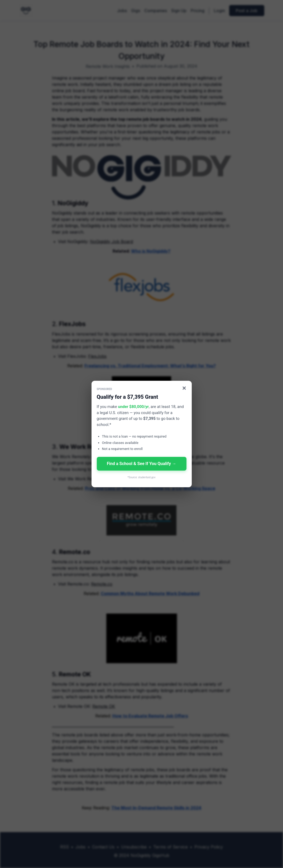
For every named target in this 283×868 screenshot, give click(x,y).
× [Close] (184, 388)
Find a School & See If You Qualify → (141, 464)
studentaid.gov (147, 477)
